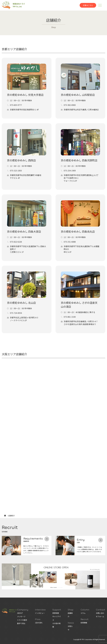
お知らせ (70, 628)
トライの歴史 (22, 620)
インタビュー (40, 613)
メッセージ (21, 616)
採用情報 (84, 623)
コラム (83, 613)
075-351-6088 (70, 242)
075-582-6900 (70, 105)
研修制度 (56, 613)
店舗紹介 (70, 615)
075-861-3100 (70, 317)
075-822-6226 (16, 242)
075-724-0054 (16, 313)
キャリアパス (56, 618)
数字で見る (21, 623)
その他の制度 (56, 625)
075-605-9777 (16, 105)
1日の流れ (39, 623)
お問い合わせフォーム (100, 615)
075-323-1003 (16, 171)
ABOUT (20, 613)
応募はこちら (88, 5)
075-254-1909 (70, 171)
